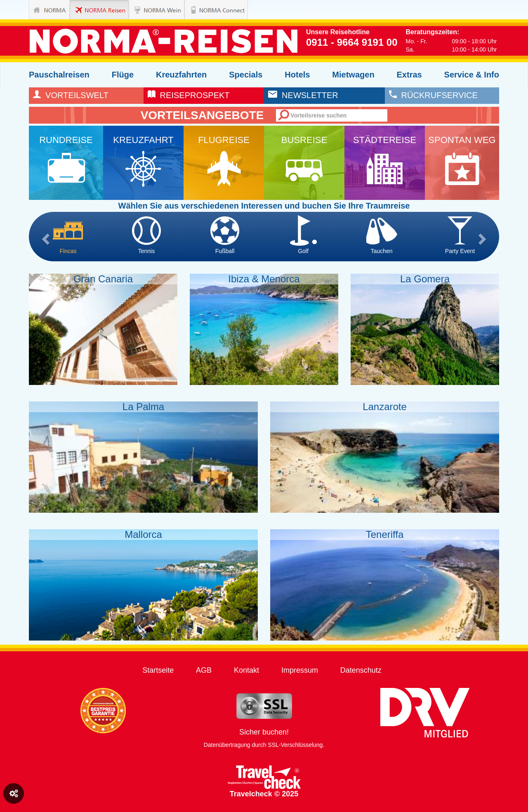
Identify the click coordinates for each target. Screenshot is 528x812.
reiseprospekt (189, 95)
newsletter (303, 95)
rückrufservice (433, 95)
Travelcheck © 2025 (264, 782)
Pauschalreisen (59, 75)
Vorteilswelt (71, 95)
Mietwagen (353, 75)
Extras (409, 75)
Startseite (158, 670)
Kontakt (246, 670)
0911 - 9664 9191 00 (352, 42)
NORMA (49, 10)
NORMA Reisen (90, 10)
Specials (246, 75)
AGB (204, 670)
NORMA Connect (205, 10)
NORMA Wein (149, 10)
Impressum (300, 670)
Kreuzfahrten (181, 75)
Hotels (297, 75)
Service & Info (472, 75)
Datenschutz (361, 670)
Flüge (123, 75)
